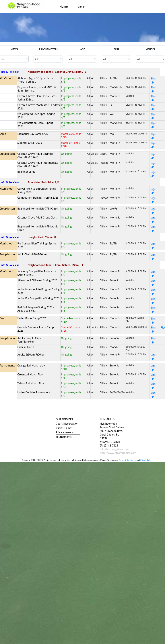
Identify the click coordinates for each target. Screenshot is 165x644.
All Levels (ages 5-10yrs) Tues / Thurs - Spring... (35, 80)
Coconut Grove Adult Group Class (37, 217)
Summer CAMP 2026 (30, 143)
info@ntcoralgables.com (114, 449)
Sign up (153, 80)
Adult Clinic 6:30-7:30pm (32, 254)
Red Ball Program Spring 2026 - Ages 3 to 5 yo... (36, 309)
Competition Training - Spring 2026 (38, 198)
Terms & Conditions (127, 460)
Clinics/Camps (64, 428)
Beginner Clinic (26, 172)
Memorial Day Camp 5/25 (33, 134)
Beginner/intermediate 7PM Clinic (37, 209)
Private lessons (65, 432)
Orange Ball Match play (31, 365)
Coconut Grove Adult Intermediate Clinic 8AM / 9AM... (38, 164)
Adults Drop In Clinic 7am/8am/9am (29, 340)
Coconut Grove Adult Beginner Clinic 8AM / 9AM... (35, 155)
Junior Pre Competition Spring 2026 (38, 298)
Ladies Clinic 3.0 (27, 347)
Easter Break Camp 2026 (32, 318)
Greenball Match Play (30, 374)
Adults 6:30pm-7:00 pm (31, 355)
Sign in (81, 7)
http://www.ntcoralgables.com (118, 453)
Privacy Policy (146, 460)
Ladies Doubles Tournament (34, 392)
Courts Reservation (67, 424)
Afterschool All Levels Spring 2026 (37, 280)
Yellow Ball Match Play (30, 383)
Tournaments (64, 437)
